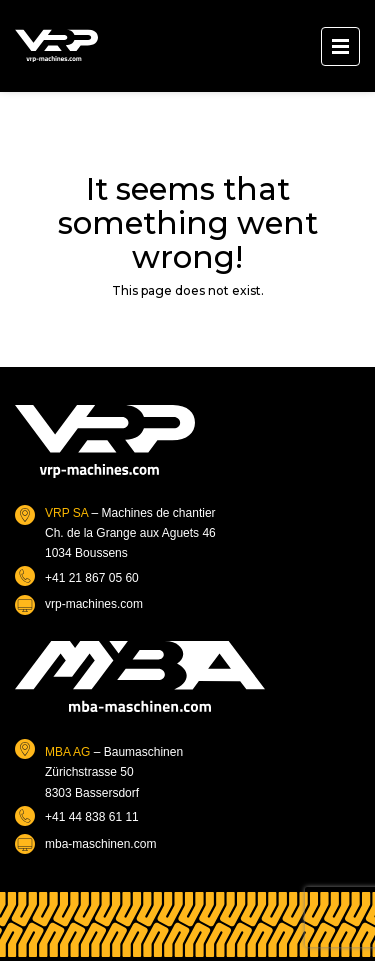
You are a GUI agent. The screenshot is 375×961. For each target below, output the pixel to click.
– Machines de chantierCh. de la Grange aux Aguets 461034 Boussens (130, 533)
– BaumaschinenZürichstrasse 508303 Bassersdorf (114, 772)
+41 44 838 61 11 (92, 817)
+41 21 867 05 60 (92, 578)
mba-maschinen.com (100, 844)
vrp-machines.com (94, 604)
